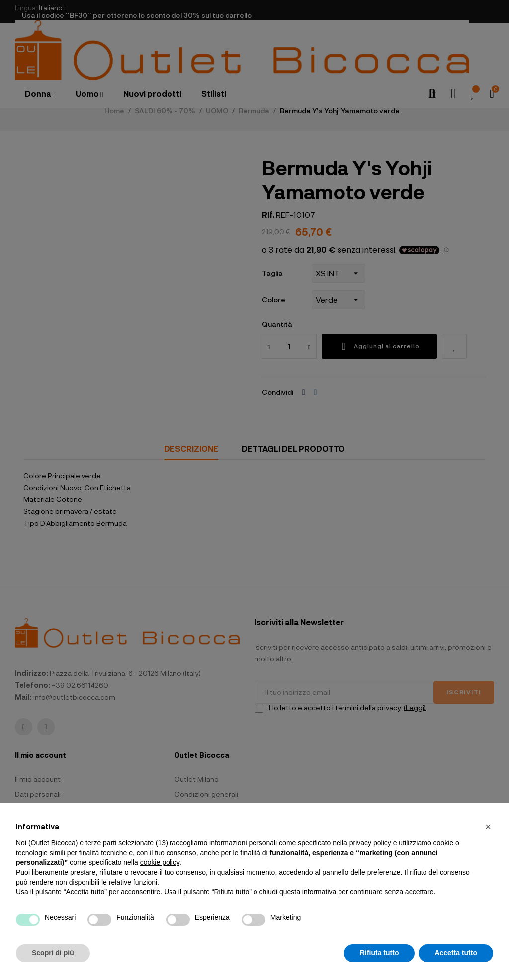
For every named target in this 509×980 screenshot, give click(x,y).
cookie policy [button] (160, 862)
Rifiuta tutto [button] (380, 953)
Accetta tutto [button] (456, 953)
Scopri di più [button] (53, 953)
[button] (488, 827)
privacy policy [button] (370, 843)
